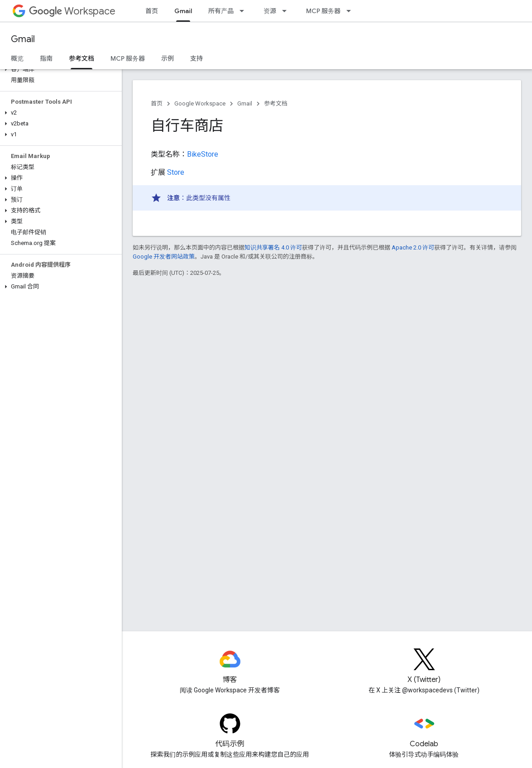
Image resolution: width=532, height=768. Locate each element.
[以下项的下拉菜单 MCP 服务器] (351, 11)
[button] (59, 69)
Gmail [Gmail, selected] (183, 11)
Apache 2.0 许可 (413, 247)
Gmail (23, 39)
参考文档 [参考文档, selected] (81, 58)
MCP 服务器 (323, 11)
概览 (17, 58)
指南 (46, 58)
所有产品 (221, 11)
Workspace (72, 11)
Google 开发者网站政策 (164, 257)
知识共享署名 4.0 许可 (273, 247)
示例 (168, 58)
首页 (152, 11)
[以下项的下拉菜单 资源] (287, 11)
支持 (197, 58)
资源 (270, 11)
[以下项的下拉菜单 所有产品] (244, 11)
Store (176, 172)
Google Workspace (200, 103)
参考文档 (276, 103)
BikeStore (203, 154)
